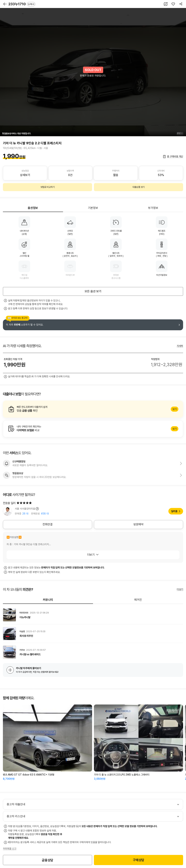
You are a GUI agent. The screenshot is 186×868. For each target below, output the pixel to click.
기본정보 (93, 208)
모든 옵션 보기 (93, 291)
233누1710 (22, 4)
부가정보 (153, 208)
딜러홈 (174, 511)
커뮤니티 (48, 600)
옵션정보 (33, 208)
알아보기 (93, 409)
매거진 (138, 600)
